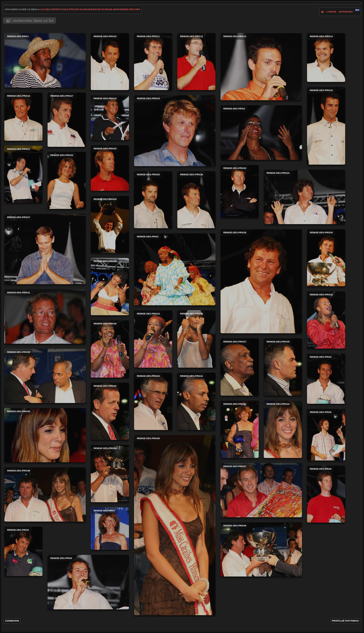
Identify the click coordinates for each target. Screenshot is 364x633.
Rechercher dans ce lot (33, 20)
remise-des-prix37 (240, 367)
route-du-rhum (81, 9)
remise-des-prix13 (261, 67)
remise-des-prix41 (196, 401)
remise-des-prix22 (67, 180)
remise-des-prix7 (110, 529)
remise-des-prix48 (45, 494)
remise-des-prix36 (110, 349)
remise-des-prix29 (110, 224)
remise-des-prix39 (283, 367)
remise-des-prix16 (23, 117)
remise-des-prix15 (326, 126)
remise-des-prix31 (45, 316)
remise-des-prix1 (45, 60)
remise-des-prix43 (240, 429)
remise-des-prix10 (110, 62)
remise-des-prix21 (23, 174)
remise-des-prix (130, 9)
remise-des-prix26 (196, 200)
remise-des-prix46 (175, 525)
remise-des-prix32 (110, 287)
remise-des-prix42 (110, 411)
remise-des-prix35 (196, 339)
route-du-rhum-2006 (105, 9)
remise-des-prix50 (110, 474)
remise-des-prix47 (261, 490)
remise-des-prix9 (88, 582)
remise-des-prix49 (261, 549)
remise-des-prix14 (326, 57)
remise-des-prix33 (326, 320)
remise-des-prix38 (45, 376)
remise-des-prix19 (175, 131)
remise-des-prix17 (67, 120)
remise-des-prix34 (153, 339)
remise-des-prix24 (304, 197)
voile (65, 9)
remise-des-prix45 (45, 435)
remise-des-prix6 (326, 494)
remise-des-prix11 (153, 62)
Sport (56, 9)
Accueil (45, 9)
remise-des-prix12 (196, 62)
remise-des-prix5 (326, 435)
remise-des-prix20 (110, 168)
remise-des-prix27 (45, 249)
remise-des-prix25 (153, 200)
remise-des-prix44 (283, 429)
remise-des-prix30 (326, 258)
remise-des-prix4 (326, 379)
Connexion (12, 621)
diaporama (346, 12)
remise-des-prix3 (175, 269)
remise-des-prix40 (153, 401)
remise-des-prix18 (110, 118)
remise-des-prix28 (261, 281)
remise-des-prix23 (240, 191)
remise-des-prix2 (261, 133)
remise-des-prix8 (23, 551)
